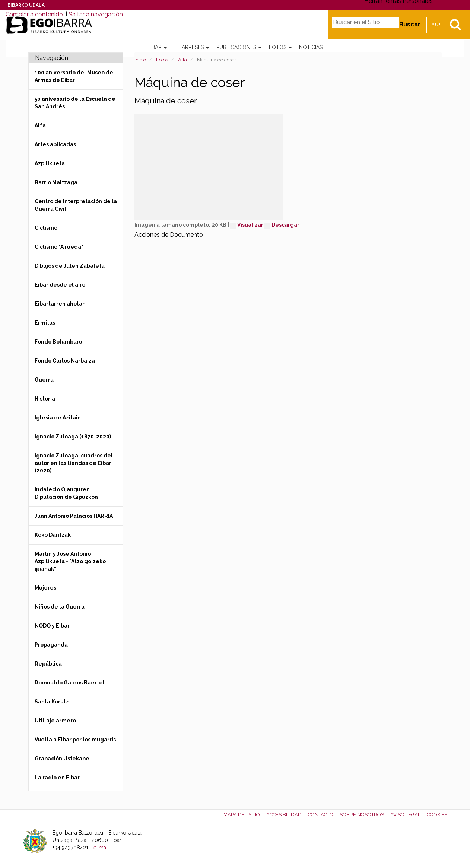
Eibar (157, 47)
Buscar (410, 24)
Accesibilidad (284, 815)
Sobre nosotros (362, 815)
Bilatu (455, 25)
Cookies (437, 815)
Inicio (140, 60)
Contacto (321, 815)
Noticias (311, 47)
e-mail (101, 848)
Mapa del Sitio (242, 815)
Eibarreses (192, 47)
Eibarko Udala (26, 5)
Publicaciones (239, 47)
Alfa (182, 60)
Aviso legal (405, 815)
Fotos (280, 47)
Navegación (52, 58)
